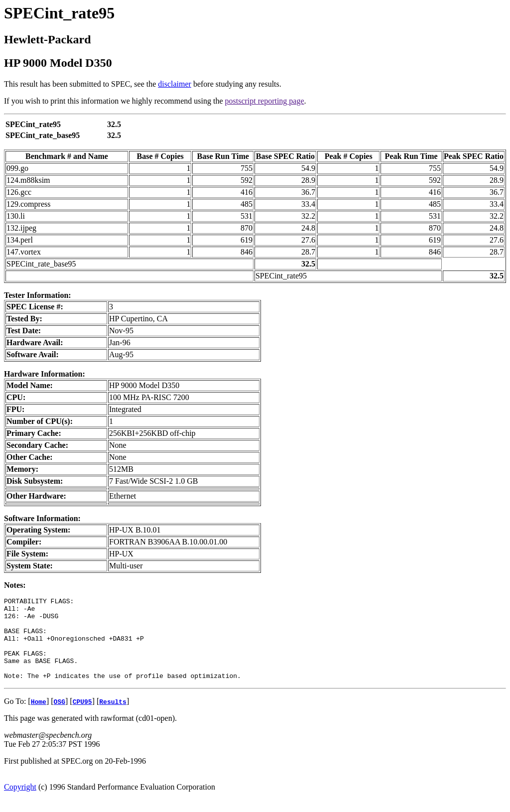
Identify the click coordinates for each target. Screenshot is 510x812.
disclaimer (175, 84)
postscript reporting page (265, 101)
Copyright (20, 803)
